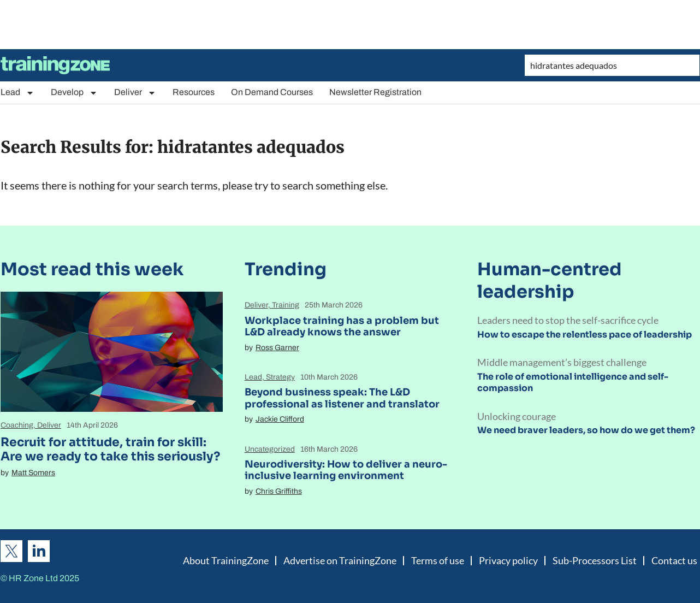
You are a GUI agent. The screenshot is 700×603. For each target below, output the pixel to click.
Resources (194, 92)
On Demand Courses (272, 92)
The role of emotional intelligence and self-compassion (573, 382)
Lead (17, 93)
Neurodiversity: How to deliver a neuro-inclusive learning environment (346, 470)
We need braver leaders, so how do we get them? (586, 430)
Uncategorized (270, 449)
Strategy (280, 377)
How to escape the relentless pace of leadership (585, 335)
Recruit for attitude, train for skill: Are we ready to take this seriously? (110, 449)
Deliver (135, 93)
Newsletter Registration (375, 92)
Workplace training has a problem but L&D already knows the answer (342, 327)
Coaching (17, 425)
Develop (74, 93)
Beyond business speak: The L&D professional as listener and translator (342, 398)
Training (286, 305)
